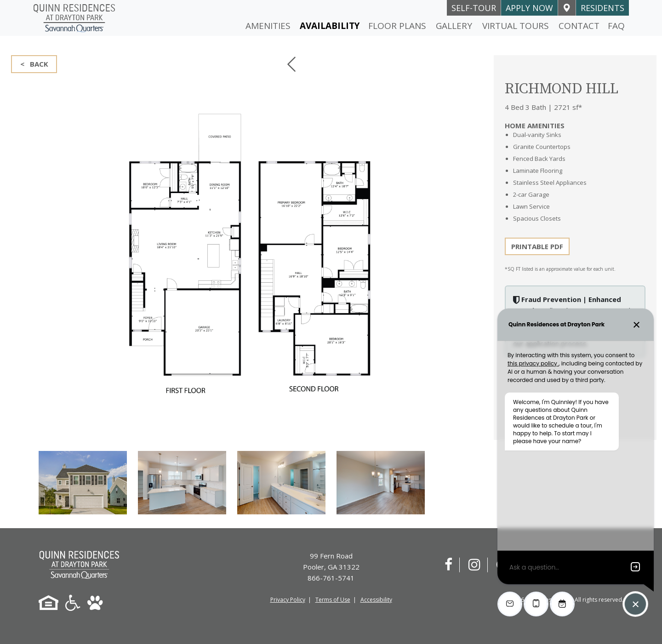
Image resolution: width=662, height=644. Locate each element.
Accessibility (376, 600)
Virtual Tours (516, 26)
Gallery (454, 26)
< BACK (34, 64)
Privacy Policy (288, 600)
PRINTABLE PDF (537, 246)
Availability (330, 26)
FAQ (616, 26)
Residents (602, 8)
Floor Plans (397, 26)
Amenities (268, 26)
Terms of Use (333, 600)
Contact (579, 26)
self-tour (474, 8)
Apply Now (529, 8)
